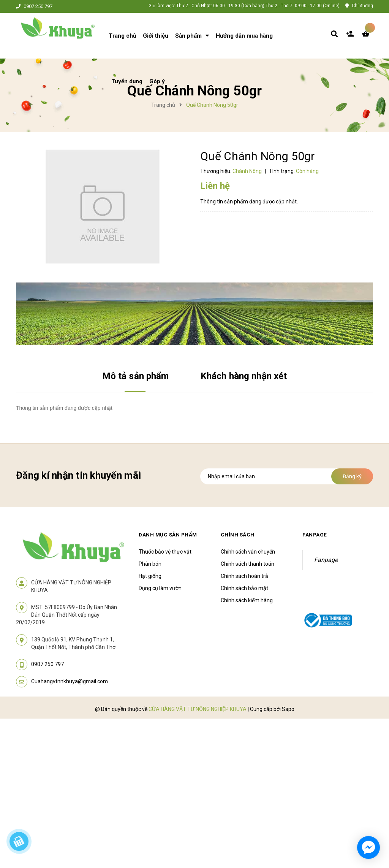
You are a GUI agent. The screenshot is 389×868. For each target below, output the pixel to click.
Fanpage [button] (315, 535)
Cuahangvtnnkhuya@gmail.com (70, 681)
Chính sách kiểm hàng (247, 600)
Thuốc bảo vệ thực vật (165, 552)
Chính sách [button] (238, 535)
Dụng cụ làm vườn (160, 588)
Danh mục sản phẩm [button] (169, 535)
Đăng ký (352, 476)
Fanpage (326, 560)
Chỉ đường (362, 6)
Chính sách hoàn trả (244, 576)
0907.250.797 (38, 6)
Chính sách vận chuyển (248, 552)
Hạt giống (150, 576)
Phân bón (150, 564)
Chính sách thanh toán (247, 564)
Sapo (288, 709)
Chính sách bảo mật (244, 588)
